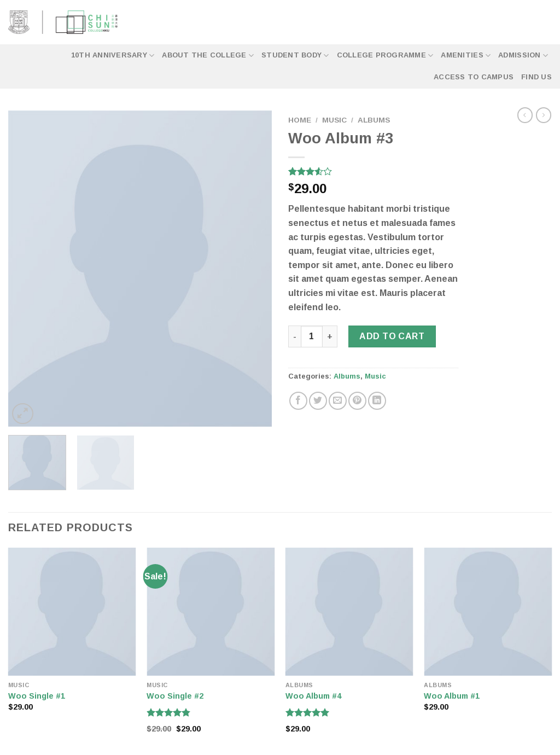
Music (334, 120)
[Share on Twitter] (318, 401)
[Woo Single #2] (211, 612)
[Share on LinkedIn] (377, 401)
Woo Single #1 (37, 696)
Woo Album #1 (452, 696)
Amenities (466, 56)
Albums (374, 120)
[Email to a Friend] (338, 401)
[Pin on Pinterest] (357, 401)
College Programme (385, 56)
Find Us (536, 77)
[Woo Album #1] (488, 612)
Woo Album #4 (313, 696)
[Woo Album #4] (349, 612)
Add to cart (392, 336)
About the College (208, 56)
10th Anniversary (113, 56)
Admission (523, 56)
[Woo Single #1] (72, 612)
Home (300, 120)
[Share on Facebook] (298, 401)
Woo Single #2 (175, 696)
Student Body (295, 56)
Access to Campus (474, 77)
